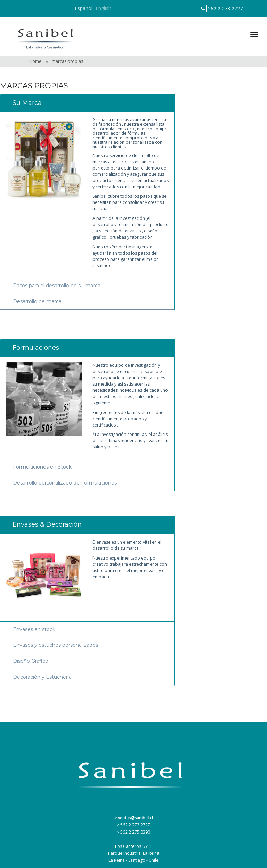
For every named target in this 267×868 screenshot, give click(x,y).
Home (35, 61)
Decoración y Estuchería (42, 677)
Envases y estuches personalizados (55, 645)
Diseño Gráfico (31, 661)
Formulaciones (36, 348)
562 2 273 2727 (225, 9)
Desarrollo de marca (37, 302)
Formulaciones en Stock (42, 467)
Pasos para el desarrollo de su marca (57, 286)
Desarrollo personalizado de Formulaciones (65, 483)
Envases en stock (34, 630)
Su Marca (27, 103)
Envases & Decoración (47, 525)
